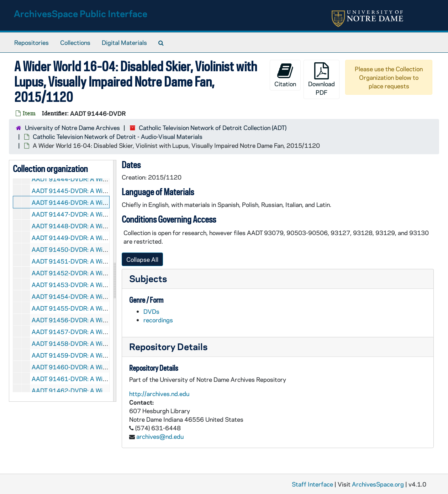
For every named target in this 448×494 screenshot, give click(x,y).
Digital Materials (124, 42)
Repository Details (168, 346)
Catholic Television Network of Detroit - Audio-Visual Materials (118, 136)
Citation (285, 75)
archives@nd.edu (160, 436)
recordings (158, 320)
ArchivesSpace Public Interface (81, 13)
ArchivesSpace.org (378, 484)
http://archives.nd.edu (159, 394)
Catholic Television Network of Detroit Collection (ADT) (213, 128)
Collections (75, 42)
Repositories (31, 42)
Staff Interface (312, 484)
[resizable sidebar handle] (115, 281)
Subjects (148, 278)
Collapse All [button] (142, 259)
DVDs (151, 311)
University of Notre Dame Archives (72, 128)
